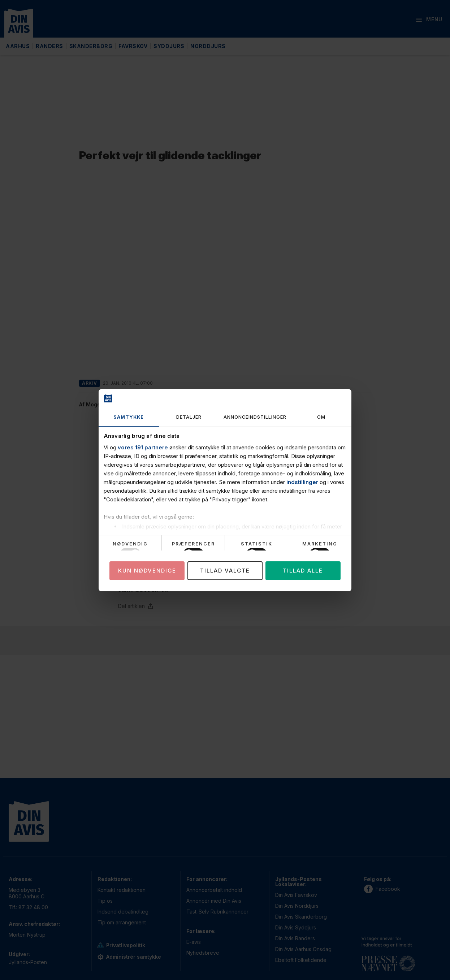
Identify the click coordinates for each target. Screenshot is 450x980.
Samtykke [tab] (129, 417)
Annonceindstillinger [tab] (255, 417)
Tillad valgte (225, 571)
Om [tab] (321, 417)
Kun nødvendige (147, 571)
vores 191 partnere (143, 447)
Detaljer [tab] (189, 417)
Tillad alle (303, 571)
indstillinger (302, 482)
